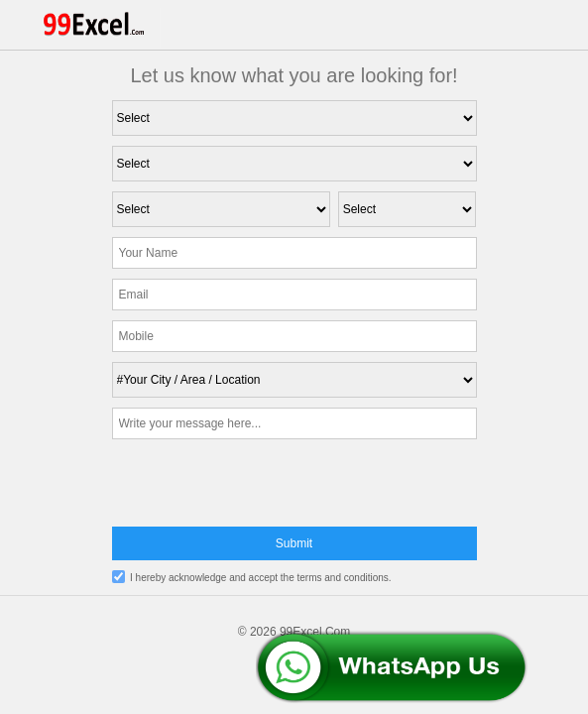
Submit (294, 543)
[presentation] (294, 488)
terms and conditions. (345, 578)
